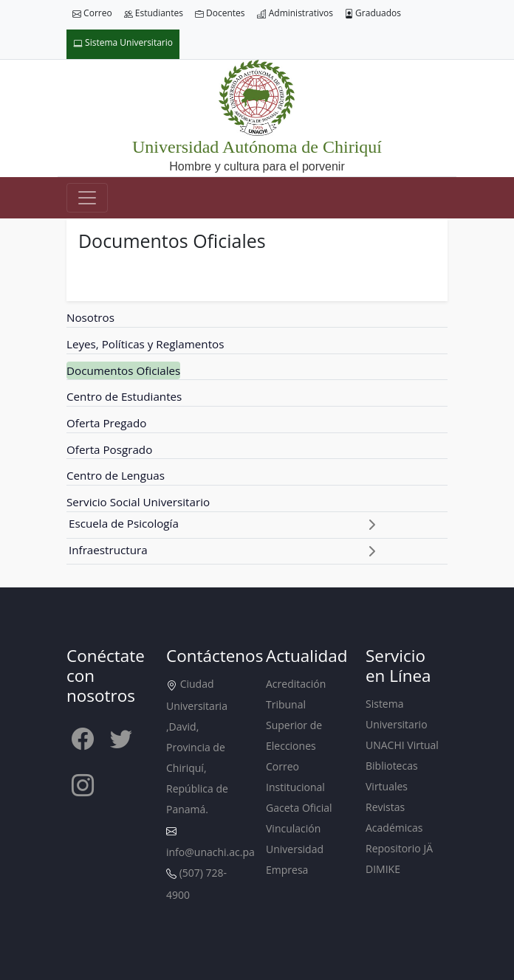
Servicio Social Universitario (138, 502)
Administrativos (295, 14)
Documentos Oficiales (123, 370)
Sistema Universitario (123, 43)
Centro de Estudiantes (124, 396)
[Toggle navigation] (87, 198)
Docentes (220, 14)
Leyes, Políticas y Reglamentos (145, 344)
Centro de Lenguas (116, 475)
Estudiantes (154, 14)
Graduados (373, 14)
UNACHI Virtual (402, 745)
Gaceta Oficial (299, 808)
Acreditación (296, 684)
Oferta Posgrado (109, 449)
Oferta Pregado (106, 423)
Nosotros (90, 317)
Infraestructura (108, 550)
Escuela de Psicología (124, 523)
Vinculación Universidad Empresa (295, 849)
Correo (92, 14)
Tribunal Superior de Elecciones (294, 725)
